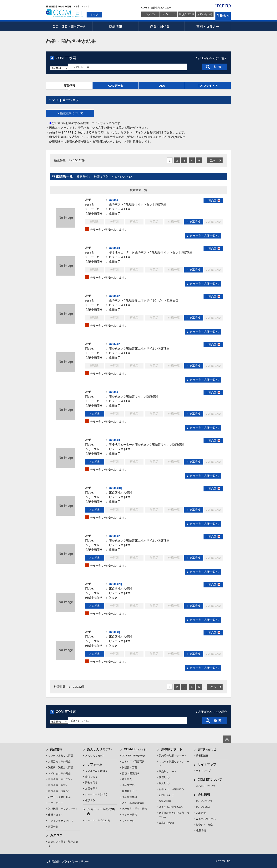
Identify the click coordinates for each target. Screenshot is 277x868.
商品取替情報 (129, 797)
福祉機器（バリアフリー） (63, 809)
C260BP (114, 536)
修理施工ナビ (129, 791)
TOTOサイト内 (208, 86)
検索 (223, 16)
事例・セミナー (208, 26)
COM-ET (135, 749)
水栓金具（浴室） (58, 785)
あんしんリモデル (99, 749)
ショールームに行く (96, 794)
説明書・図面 (129, 767)
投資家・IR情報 (205, 825)
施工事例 (127, 779)
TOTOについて (204, 801)
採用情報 (201, 830)
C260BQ (114, 632)
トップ (94, 14)
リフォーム (95, 764)
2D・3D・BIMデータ (69, 26)
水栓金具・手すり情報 (134, 809)
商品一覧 (53, 827)
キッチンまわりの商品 (61, 756)
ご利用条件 (53, 861)
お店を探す (91, 788)
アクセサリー (56, 803)
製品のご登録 (166, 823)
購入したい (165, 783)
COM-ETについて (210, 780)
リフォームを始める (96, 771)
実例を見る (91, 782)
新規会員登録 (187, 14)
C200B (113, 200)
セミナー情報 (129, 815)
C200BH (114, 248)
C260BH (114, 440)
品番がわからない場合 (213, 58)
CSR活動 (201, 813)
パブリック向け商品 (59, 797)
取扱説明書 (165, 801)
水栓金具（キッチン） (61, 779)
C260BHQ (116, 488)
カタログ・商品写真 (133, 762)
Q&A (162, 86)
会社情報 (204, 795)
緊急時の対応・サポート (173, 756)
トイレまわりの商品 (59, 773)
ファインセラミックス (61, 821)
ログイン (150, 14)
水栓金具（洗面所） (59, 791)
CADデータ (116, 86)
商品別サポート (168, 772)
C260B (113, 392)
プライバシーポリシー (75, 861)
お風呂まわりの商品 (59, 762)
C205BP (114, 344)
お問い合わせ (205, 14)
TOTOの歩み (203, 807)
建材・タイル (56, 815)
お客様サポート (172, 749)
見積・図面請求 (131, 773)
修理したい (165, 777)
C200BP (114, 296)
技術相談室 (202, 756)
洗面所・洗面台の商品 (61, 767)
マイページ (168, 14)
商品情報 (115, 26)
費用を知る (91, 777)
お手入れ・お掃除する (171, 789)
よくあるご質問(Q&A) (171, 807)
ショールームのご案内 (98, 820)
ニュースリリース (206, 819)
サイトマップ (207, 764)
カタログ (56, 835)
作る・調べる (162, 26)
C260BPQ (115, 584)
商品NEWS (128, 785)
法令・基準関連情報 (133, 803)
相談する (90, 800)
